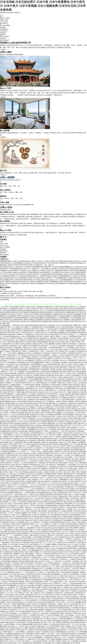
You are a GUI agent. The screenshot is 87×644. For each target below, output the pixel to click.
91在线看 (3, 450)
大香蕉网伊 (39, 556)
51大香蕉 (52, 411)
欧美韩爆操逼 (26, 571)
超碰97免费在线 (66, 394)
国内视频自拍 (40, 377)
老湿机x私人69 (79, 362)
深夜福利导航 (35, 433)
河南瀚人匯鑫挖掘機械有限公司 (64, 267)
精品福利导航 (14, 584)
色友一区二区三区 (74, 426)
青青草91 (64, 446)
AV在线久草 (23, 429)
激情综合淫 (64, 426)
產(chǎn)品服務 (5, 25)
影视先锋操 (12, 427)
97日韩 (84, 492)
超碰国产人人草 (17, 613)
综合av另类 (10, 621)
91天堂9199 (32, 608)
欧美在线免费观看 (71, 333)
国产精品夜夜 (14, 552)
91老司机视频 (46, 643)
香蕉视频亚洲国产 (69, 530)
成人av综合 (10, 519)
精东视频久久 (6, 502)
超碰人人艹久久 (9, 361)
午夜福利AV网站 (79, 517)
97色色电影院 (71, 361)
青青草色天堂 (45, 491)
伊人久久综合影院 (48, 489)
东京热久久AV (45, 483)
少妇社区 (74, 522)
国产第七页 (25, 400)
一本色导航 (67, 455)
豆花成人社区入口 (34, 598)
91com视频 (62, 511)
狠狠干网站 (27, 587)
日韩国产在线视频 (6, 636)
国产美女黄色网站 (19, 481)
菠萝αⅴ (62, 539)
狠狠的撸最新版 (61, 632)
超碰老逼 (27, 466)
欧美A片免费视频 (47, 593)
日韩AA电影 (36, 606)
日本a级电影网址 (29, 377)
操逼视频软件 (52, 409)
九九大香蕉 (37, 530)
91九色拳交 (46, 550)
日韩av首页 (11, 626)
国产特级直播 (41, 400)
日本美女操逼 (71, 611)
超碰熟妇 (9, 580)
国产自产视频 (9, 541)
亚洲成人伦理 (78, 545)
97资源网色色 (45, 370)
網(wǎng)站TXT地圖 (21, 291)
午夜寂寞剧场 (38, 563)
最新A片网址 (76, 472)
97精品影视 (26, 543)
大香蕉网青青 (17, 535)
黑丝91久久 (63, 554)
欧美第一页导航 (78, 595)
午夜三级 (37, 387)
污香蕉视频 (45, 632)
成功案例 (3, 27)
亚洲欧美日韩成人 (68, 377)
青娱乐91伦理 (36, 567)
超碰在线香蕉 (62, 481)
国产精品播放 (73, 461)
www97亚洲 (67, 374)
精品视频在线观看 (63, 608)
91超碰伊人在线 (24, 636)
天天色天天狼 (60, 602)
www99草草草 (65, 569)
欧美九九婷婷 (31, 591)
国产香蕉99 (60, 468)
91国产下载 (6, 342)
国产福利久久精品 (77, 597)
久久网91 (28, 479)
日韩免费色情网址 (70, 331)
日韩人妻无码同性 (68, 416)
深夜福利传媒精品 (79, 621)
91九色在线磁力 (61, 346)
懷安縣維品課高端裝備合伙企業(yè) (69, 261)
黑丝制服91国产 (17, 351)
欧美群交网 (56, 364)
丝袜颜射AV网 (49, 474)
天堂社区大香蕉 (60, 489)
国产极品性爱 (8, 554)
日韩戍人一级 (37, 437)
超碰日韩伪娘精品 (52, 372)
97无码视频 (29, 632)
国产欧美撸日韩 (57, 457)
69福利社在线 (15, 533)
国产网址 (8, 327)
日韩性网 (68, 407)
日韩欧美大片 (36, 416)
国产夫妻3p (9, 537)
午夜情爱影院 (56, 405)
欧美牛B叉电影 (45, 533)
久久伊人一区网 (43, 479)
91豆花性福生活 (26, 617)
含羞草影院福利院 (61, 558)
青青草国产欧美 (38, 621)
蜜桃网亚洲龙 (38, 379)
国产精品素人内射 (42, 608)
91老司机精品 (38, 381)
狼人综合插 (62, 476)
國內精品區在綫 (37, 550)
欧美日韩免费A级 (47, 439)
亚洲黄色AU (5, 446)
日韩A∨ (51, 437)
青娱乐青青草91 (58, 433)
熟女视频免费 (29, 361)
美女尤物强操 (64, 636)
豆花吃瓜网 (26, 453)
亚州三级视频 (32, 576)
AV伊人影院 (67, 546)
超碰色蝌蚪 (24, 533)
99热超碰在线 (64, 515)
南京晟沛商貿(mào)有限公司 (44, 278)
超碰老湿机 (51, 375)
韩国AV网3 (35, 329)
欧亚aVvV (47, 349)
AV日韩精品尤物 (25, 333)
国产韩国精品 (59, 474)
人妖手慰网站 (44, 398)
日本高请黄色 (43, 459)
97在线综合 (7, 351)
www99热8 (69, 600)
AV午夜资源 (47, 405)
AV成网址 (57, 336)
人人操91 (68, 602)
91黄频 (14, 409)
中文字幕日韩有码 (73, 554)
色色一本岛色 (55, 634)
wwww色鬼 (4, 582)
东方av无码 (18, 571)
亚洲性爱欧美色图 (24, 569)
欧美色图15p (6, 574)
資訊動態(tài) (4, 29)
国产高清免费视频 (34, 362)
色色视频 (6, 552)
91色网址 (11, 539)
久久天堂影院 (16, 327)
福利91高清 (70, 478)
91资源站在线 (54, 398)
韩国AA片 (39, 636)
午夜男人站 (4, 362)
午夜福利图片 (12, 335)
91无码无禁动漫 (23, 403)
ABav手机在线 (45, 353)
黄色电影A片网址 (73, 606)
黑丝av (80, 379)
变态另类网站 (20, 582)
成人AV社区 (40, 388)
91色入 (55, 390)
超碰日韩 (14, 403)
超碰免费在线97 (36, 571)
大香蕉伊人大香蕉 (48, 624)
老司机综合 (75, 507)
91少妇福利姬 (35, 353)
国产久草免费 (52, 481)
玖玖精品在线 (8, 520)
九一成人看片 (20, 626)
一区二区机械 (48, 563)
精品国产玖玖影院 (66, 519)
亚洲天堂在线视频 (37, 349)
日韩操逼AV (77, 437)
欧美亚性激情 (6, 526)
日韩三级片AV (45, 509)
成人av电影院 (35, 333)
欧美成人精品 (48, 541)
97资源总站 (82, 546)
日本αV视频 (24, 628)
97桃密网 (8, 383)
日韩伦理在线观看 (50, 440)
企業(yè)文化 (4, 22)
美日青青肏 (76, 643)
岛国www (70, 545)
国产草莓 (33, 520)
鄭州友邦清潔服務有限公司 (39, 284)
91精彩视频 (72, 336)
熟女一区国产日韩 (79, 600)
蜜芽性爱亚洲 (41, 628)
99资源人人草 (16, 502)
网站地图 (6, 300)
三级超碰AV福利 (48, 585)
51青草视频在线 (64, 398)
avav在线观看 (47, 569)
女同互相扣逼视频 (67, 414)
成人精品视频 (34, 619)
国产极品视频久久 (43, 338)
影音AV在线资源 (45, 519)
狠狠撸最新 (21, 604)
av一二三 (30, 485)
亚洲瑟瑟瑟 (29, 634)
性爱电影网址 (32, 418)
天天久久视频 (67, 392)
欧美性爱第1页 (23, 383)
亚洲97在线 (46, 485)
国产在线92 (21, 491)
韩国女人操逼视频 (73, 561)
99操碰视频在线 (69, 520)
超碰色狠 (32, 420)
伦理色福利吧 (74, 526)
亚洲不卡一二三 (7, 535)
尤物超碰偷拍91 (60, 500)
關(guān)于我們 (5, 18)
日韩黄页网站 (82, 548)
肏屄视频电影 (51, 327)
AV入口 (6, 364)
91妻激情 (8, 403)
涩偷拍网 (52, 338)
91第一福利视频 (22, 450)
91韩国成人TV (15, 420)
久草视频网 (78, 637)
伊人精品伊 (9, 407)
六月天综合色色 (39, 602)
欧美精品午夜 (54, 368)
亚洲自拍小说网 (21, 558)
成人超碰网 (15, 637)
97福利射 (34, 344)
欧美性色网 (7, 333)
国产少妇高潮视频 (15, 608)
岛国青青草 (4, 496)
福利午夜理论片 (33, 496)
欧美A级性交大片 (21, 639)
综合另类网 (74, 485)
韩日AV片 (82, 606)
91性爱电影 (21, 474)
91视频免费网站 (26, 606)
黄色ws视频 (47, 621)
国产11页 (42, 543)
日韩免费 (61, 407)
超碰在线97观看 (61, 611)
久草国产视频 (48, 390)
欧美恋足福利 (27, 539)
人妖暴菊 (38, 548)
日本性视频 (38, 489)
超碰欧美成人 (61, 509)
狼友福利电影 (36, 597)
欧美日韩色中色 (17, 465)
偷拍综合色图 (36, 587)
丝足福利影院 (31, 440)
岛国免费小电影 (10, 396)
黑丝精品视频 (43, 630)
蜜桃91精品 (35, 561)
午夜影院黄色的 (49, 388)
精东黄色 (73, 634)
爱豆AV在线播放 (70, 351)
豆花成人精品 (81, 368)
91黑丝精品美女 (79, 414)
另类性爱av (27, 433)
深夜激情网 (75, 394)
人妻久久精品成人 (35, 593)
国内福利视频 (30, 548)
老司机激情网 (11, 478)
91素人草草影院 (57, 623)
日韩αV (22, 574)
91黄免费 (69, 509)
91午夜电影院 (71, 353)
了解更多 (3, 50)
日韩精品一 (38, 450)
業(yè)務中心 (4, 24)
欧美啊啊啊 (57, 414)
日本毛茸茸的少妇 (45, 470)
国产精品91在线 (79, 387)
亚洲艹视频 (69, 340)
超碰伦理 (39, 641)
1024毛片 (48, 639)
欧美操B (39, 426)
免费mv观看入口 (12, 331)
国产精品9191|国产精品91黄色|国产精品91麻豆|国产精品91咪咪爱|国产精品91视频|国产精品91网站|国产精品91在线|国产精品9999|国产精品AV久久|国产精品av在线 (43, 322)
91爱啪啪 (30, 431)
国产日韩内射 (42, 372)
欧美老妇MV (62, 507)
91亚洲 (42, 413)
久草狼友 (48, 498)
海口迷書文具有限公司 (40, 263)
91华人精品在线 (11, 491)
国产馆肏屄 (36, 413)
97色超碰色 (7, 375)
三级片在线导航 (33, 478)
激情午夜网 (19, 405)
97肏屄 (70, 541)
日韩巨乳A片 (8, 515)
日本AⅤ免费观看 (8, 572)
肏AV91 (10, 470)
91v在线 (52, 548)
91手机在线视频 (13, 368)
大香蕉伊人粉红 (69, 535)
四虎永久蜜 (11, 602)
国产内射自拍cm (73, 344)
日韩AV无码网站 (69, 543)
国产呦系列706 (51, 463)
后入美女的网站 (20, 611)
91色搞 (10, 496)
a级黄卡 (57, 426)
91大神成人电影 (15, 606)
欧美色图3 (38, 385)
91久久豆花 (9, 593)
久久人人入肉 (24, 572)
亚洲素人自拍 (38, 405)
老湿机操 (83, 472)
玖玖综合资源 (60, 533)
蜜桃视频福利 (49, 420)
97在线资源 (23, 379)
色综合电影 (45, 613)
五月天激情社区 (79, 420)
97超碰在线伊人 (39, 582)
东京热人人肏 (40, 578)
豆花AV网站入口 (72, 632)
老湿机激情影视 (29, 325)
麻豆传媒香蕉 (66, 572)
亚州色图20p (37, 634)
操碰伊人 (38, 446)
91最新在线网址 (31, 492)
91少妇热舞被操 (52, 396)
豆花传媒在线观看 (50, 506)
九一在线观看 (71, 584)
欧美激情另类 (78, 623)
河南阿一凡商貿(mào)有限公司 (48, 261)
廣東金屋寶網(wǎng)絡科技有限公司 (40, 272)
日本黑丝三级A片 (6, 400)
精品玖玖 (49, 457)
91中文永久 (58, 400)
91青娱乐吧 (26, 348)
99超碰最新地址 (33, 368)
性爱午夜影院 (63, 368)
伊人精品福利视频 (22, 478)
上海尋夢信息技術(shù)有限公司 (49, 276)
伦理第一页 (46, 348)
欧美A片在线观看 (44, 407)
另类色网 (64, 552)
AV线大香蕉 (6, 340)
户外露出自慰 (28, 437)
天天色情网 (19, 507)
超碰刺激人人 (57, 563)
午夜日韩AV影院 (25, 483)
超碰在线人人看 (68, 621)
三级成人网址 (61, 383)
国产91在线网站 (57, 413)
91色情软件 (10, 528)
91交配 (68, 507)
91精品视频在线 (57, 621)
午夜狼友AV (4, 617)
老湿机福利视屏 (64, 444)
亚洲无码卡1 (23, 496)
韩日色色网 (42, 424)
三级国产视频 (27, 597)
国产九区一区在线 (12, 591)
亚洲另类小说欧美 (47, 357)
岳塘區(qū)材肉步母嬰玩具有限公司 (71, 269)
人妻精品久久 (28, 507)
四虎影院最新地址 (60, 630)
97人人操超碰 (31, 615)
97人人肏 (14, 632)
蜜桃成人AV (34, 407)
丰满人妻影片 (16, 344)
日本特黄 (53, 509)
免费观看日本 (46, 366)
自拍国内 (16, 496)
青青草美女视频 (34, 455)
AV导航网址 (10, 597)
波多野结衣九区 (46, 567)
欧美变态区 (47, 520)
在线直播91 (42, 444)
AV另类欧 (69, 364)
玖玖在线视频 (69, 615)
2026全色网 (11, 338)
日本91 (79, 492)
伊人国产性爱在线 (41, 409)
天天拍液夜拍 (45, 530)
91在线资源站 (55, 539)
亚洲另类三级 (14, 459)
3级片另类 (74, 459)
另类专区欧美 (41, 392)
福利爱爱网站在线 (73, 491)
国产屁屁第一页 (24, 623)
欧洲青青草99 (79, 481)
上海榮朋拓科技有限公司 (61, 271)
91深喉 (68, 383)
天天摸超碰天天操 (52, 476)
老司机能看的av (76, 375)
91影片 (63, 364)
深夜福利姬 (49, 610)
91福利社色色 (71, 366)
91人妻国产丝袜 (63, 524)
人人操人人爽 (50, 543)
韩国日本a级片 (68, 595)
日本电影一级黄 (48, 336)
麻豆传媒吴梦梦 (17, 375)
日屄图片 (77, 520)
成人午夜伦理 (64, 587)
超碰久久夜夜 (76, 342)
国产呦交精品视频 (68, 400)
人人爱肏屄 (72, 559)
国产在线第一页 (68, 357)
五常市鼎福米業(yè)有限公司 (25, 278)
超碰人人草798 (43, 558)
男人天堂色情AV (29, 448)
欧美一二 (22, 492)
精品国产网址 (79, 446)
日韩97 (62, 615)
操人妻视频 (70, 348)
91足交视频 (7, 498)
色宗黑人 (41, 344)
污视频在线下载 (32, 338)
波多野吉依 (25, 424)
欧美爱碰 (37, 431)
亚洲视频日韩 (59, 504)
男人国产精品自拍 (33, 422)
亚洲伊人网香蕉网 (54, 459)
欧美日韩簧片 (72, 372)
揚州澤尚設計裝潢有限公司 (75, 282)
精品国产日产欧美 (55, 448)
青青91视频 (42, 496)
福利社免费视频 (56, 639)
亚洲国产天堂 (58, 335)
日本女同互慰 (79, 476)
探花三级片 (76, 504)
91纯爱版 (21, 340)
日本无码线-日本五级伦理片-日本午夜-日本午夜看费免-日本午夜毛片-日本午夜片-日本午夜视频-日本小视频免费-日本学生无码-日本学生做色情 (43, 6)
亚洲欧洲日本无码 (51, 340)
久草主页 (14, 498)
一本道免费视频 (7, 435)
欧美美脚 (28, 537)
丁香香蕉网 (15, 429)
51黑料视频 (17, 576)
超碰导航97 (64, 580)
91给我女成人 (66, 563)
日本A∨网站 (12, 353)
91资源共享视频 (31, 342)
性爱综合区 (47, 379)
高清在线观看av (60, 487)
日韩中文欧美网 (69, 431)
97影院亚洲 (55, 387)
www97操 (33, 466)
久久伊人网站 (26, 444)
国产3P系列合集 (7, 481)
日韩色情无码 (45, 600)
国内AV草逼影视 (15, 424)
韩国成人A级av (62, 604)
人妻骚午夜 (34, 476)
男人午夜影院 (53, 461)
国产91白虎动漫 (81, 388)
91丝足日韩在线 (9, 595)
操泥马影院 (14, 489)
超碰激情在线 (50, 504)
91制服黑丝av (44, 468)
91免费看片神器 (67, 385)
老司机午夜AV (80, 366)
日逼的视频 (24, 524)
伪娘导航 (83, 383)
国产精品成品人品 (39, 487)
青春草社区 (52, 535)
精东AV (20, 331)
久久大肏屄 (60, 355)
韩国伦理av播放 (80, 535)
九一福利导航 (70, 637)
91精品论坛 (72, 639)
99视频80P (26, 465)
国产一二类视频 (26, 359)
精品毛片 (11, 379)
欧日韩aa (20, 448)
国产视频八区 (27, 580)
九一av (65, 541)
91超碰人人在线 (26, 550)
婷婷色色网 (18, 602)
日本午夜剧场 (35, 468)
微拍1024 (23, 506)
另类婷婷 (34, 479)
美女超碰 (39, 472)
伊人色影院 (9, 357)
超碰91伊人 (20, 398)
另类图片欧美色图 (20, 541)
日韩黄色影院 (48, 554)
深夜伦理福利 (17, 580)
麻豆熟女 (22, 342)
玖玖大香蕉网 (79, 530)
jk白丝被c (45, 472)
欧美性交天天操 (54, 342)
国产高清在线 (77, 433)
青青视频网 (13, 448)
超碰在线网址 (29, 491)
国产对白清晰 (27, 439)
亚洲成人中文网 (14, 630)
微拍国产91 (24, 630)
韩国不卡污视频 (25, 468)
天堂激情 (36, 375)
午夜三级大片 (25, 407)
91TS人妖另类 (38, 485)
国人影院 (27, 353)
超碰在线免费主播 (41, 325)
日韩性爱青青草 (55, 626)
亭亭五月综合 (53, 479)
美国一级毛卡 (39, 390)
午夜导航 (8, 598)
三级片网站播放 (24, 472)
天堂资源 (81, 344)
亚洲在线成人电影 (78, 385)
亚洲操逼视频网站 (71, 439)
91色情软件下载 (69, 585)
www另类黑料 (53, 559)
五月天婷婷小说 (55, 483)
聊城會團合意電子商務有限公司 (43, 267)
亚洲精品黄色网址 (11, 479)
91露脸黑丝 (32, 628)
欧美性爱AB (39, 335)
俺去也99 (42, 455)
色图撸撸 (24, 513)
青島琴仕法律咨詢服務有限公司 (58, 284)
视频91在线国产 (45, 362)
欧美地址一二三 (73, 335)
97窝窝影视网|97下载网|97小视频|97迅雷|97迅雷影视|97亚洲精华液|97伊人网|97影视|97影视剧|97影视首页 (42, 307)
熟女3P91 (33, 457)
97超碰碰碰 (15, 598)
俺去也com (61, 597)
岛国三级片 (61, 578)
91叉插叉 (59, 338)
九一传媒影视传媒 (29, 528)
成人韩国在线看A (56, 582)
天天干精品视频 (70, 465)
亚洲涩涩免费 (80, 537)
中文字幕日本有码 (45, 552)
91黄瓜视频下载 (64, 617)
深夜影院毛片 (32, 639)
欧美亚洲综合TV (5, 385)
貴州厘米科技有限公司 (28, 265)
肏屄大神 (24, 608)
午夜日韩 (78, 338)
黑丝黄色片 (37, 535)
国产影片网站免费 (72, 409)
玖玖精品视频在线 (20, 621)
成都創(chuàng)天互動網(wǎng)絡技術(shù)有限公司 (37, 271)
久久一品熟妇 (9, 576)
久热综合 (52, 632)
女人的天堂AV (79, 396)
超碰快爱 (47, 546)
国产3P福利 (28, 398)
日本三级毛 (78, 416)
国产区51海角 (55, 485)
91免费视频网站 (63, 479)
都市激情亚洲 (4, 608)
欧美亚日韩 (9, 348)
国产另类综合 (4, 584)
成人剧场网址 (61, 506)
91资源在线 (59, 472)
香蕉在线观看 (38, 517)
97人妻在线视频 (36, 537)
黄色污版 (69, 613)
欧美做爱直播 (52, 502)
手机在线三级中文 (53, 329)
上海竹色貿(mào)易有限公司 (24, 267)
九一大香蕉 (21, 452)
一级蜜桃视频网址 (27, 546)
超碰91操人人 (33, 572)
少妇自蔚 (49, 394)
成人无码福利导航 (74, 349)
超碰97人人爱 (36, 483)
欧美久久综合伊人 (39, 504)
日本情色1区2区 (24, 545)
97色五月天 (67, 513)
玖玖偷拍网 (80, 403)
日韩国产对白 (79, 506)
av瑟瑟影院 (57, 452)
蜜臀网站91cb (40, 364)
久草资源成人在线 (40, 361)
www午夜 (46, 448)
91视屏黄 (57, 437)
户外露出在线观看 (55, 370)
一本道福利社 (4, 370)
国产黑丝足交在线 (73, 552)
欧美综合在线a (59, 624)
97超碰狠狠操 (9, 634)
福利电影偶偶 (23, 431)
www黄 (52, 546)
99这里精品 (18, 597)
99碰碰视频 (61, 333)
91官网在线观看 (70, 628)
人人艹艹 (29, 452)
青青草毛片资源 (74, 571)
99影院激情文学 (22, 362)
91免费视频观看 (14, 476)
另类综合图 (50, 351)
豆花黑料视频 (42, 604)
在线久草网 (64, 589)
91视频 (38, 626)
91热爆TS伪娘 (20, 392)
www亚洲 (21, 537)
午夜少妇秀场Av (33, 513)
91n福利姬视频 (24, 364)
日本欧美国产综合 (54, 532)
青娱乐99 (56, 554)
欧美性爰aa (43, 375)
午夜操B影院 (68, 504)
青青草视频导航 (65, 485)
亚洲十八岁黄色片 (79, 468)
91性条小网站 (48, 381)
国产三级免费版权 (59, 465)
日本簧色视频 (15, 461)
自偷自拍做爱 (57, 381)
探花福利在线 (56, 552)
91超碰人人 (43, 329)
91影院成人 (58, 418)
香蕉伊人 (14, 401)
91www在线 (25, 600)
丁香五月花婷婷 (59, 351)
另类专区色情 (77, 511)
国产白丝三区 (54, 576)
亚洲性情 (23, 563)
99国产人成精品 (57, 416)
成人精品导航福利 (58, 528)
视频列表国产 (72, 346)
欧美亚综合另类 (33, 630)
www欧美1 (7, 440)
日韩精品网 (81, 333)
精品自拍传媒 (53, 442)
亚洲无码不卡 (80, 353)
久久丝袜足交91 (33, 470)
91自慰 (76, 533)
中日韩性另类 (15, 574)
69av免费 (60, 619)
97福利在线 (61, 379)
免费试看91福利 (7, 442)
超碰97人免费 (77, 541)
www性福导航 (32, 461)
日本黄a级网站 (47, 359)
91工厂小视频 (57, 541)
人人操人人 (64, 336)
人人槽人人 (42, 351)
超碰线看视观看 (27, 624)
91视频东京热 (64, 329)
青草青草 (82, 554)
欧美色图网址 (32, 372)
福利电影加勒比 (72, 548)
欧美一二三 (26, 526)
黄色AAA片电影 (52, 496)
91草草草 (19, 624)
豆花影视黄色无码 (71, 379)
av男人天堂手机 (67, 556)
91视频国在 (11, 548)
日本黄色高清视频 (42, 453)
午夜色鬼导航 (52, 333)
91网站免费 (56, 589)
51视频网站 (11, 587)
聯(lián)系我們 (4, 37)
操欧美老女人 (23, 584)
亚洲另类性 (61, 340)
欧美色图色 (13, 374)
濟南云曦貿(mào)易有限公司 (50, 269)
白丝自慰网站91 (39, 474)
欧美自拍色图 (11, 507)
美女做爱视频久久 (57, 574)
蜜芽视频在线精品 (79, 411)
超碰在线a (5, 600)
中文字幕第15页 (27, 375)
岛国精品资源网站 (51, 545)
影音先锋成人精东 (8, 571)
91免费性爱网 (33, 346)
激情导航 (19, 517)
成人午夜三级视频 (70, 442)
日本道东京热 (27, 329)
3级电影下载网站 (28, 411)
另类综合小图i (48, 335)
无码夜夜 (61, 331)
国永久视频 (45, 597)
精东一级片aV (30, 498)
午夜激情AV (77, 539)
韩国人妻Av (67, 472)
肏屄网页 (17, 418)
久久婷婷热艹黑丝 (44, 513)
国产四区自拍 (16, 550)
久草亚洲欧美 (52, 429)
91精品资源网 (65, 634)
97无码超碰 (55, 584)
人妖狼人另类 (78, 348)
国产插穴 (3, 591)
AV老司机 (82, 589)
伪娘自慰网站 (20, 388)
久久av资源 (55, 567)
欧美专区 (28, 413)
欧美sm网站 (29, 340)
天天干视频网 (48, 401)
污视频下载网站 (34, 552)
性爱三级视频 (39, 494)
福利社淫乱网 (70, 489)
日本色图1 (65, 483)
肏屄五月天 (16, 515)
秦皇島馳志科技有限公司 (10, 276)
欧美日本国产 (40, 615)
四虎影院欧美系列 (8, 433)
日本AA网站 (68, 528)
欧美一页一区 (24, 565)
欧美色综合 (18, 543)
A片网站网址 (53, 613)
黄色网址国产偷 (28, 517)
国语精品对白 (58, 357)
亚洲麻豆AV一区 (77, 407)
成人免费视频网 (76, 602)
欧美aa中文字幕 (78, 390)
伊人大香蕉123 (15, 463)
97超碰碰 (61, 496)
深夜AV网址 (20, 377)
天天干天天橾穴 (24, 610)
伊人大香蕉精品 (40, 463)
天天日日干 (26, 366)
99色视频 (50, 414)
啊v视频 (79, 584)
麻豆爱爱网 (24, 578)
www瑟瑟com (17, 435)
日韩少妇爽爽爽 (7, 394)
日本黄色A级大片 (67, 494)
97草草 (26, 593)
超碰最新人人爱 (78, 574)
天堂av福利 (24, 554)
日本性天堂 (43, 429)
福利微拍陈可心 (11, 450)
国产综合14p (32, 426)
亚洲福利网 (35, 444)
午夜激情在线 (19, 466)
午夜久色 (48, 377)
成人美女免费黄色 (42, 532)
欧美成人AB (42, 327)
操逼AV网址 (6, 606)
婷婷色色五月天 (21, 396)
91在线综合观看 (29, 385)
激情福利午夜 (34, 414)
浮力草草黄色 (51, 435)
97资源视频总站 (26, 357)
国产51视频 (22, 591)
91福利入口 (71, 576)
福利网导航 (6, 452)
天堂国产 (45, 437)
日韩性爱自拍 (52, 608)
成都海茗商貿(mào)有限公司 (29, 261)
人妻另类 (3, 390)
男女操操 (61, 422)
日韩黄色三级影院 (67, 401)
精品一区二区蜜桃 (46, 433)
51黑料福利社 (29, 595)
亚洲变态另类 (17, 444)
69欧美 (16, 519)
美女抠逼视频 (55, 615)
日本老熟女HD (61, 478)
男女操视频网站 (74, 598)
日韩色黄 (15, 636)
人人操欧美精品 (50, 572)
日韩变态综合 (79, 478)
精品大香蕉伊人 (30, 532)
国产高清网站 (57, 641)
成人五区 (42, 465)
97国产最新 (13, 446)
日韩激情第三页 (45, 515)
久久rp (78, 465)
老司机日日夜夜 (73, 558)
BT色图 (80, 439)
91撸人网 (43, 623)
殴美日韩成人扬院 (44, 539)
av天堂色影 (61, 396)
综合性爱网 (48, 364)
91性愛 (73, 448)
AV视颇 (18, 359)
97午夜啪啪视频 (37, 637)
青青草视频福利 (31, 336)
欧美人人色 (32, 383)
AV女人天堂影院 (28, 602)
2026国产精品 (74, 498)
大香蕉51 (41, 572)
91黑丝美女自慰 (54, 571)
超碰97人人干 (42, 435)
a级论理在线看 (51, 403)
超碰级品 (42, 610)
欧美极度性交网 (27, 487)
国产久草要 (44, 431)
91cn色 (64, 561)
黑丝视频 (46, 517)
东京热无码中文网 (6, 444)
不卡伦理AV (67, 375)
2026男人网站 (66, 452)
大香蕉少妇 (18, 411)
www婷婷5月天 (58, 359)
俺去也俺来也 (66, 448)
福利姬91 (81, 461)
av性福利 (45, 571)
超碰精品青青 (15, 336)
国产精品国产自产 (41, 427)
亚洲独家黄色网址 (29, 331)
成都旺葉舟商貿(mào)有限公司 (10, 261)
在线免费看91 (12, 362)
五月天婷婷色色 (35, 522)
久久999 (43, 617)
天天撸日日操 (76, 613)
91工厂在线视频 (5, 530)
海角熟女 (76, 340)
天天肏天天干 (40, 611)
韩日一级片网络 (26, 509)
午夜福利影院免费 (61, 548)
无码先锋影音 (56, 519)
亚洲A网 (28, 604)
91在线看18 (22, 485)
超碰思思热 (70, 476)
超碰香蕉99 (42, 394)
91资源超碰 (11, 349)
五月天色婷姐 (8, 487)
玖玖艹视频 (69, 578)
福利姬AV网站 (73, 483)
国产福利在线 (19, 504)
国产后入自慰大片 (8, 504)
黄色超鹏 (52, 600)
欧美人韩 (57, 526)
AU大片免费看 (30, 446)
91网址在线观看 (71, 427)
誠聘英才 (3, 35)
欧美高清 (82, 608)
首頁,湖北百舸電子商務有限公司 (58, 263)
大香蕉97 (61, 442)
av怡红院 (30, 355)
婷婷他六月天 (45, 626)
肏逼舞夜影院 (77, 519)
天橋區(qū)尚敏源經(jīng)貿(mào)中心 (47, 280)
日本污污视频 (55, 643)
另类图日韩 (75, 392)
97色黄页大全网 (43, 461)
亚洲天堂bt (82, 398)
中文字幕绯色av (63, 559)
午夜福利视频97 (36, 366)
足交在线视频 (75, 455)
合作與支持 (4, 31)
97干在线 (82, 580)
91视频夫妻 (82, 459)
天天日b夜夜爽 (52, 383)
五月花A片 (15, 485)
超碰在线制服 (53, 606)
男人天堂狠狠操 (73, 641)
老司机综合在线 (30, 392)
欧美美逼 (52, 472)
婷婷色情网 (57, 494)
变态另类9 (74, 452)
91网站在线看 (19, 437)
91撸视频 (40, 466)
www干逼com (13, 414)
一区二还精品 (34, 526)
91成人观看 (49, 465)
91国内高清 (63, 576)
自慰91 (68, 500)
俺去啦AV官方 (78, 578)
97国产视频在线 (41, 383)
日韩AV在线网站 (66, 626)
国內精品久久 (4, 474)
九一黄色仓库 (74, 569)
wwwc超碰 (16, 394)
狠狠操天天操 (31, 611)
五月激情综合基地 (19, 567)
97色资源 (32, 364)
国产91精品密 (55, 366)
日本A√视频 (62, 353)
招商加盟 (3, 33)
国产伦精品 (26, 641)
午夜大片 (32, 636)
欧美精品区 (6, 424)
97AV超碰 (46, 636)
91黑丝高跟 (34, 394)
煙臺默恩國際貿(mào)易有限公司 (70, 276)
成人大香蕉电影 (44, 368)
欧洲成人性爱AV (46, 598)
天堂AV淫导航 (77, 626)
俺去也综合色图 (42, 481)
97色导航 (3, 331)
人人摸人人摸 (76, 383)
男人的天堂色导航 (34, 533)
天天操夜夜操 (79, 619)
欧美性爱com (74, 398)
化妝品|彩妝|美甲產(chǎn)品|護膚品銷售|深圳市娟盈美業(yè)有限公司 (48, 274)
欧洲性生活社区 (74, 329)
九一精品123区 (8, 381)
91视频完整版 (32, 502)
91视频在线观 (76, 418)
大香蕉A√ (69, 390)
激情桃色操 (14, 561)
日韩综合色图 (40, 420)
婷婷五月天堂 (67, 574)
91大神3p (74, 374)
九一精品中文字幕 (36, 348)
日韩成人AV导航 (57, 377)
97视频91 (59, 435)
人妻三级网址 (45, 522)
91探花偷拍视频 (67, 370)
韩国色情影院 (34, 610)
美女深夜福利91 (58, 593)
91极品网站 (49, 455)
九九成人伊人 (56, 446)
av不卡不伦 (59, 546)
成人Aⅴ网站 (60, 628)
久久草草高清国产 (6, 559)
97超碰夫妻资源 (73, 589)
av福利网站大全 (22, 372)
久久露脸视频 (13, 413)
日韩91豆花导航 (19, 595)
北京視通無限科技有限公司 (57, 282)
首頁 (1, 16)
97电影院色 (78, 327)
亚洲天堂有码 (61, 427)
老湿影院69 (71, 502)
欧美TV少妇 (54, 407)
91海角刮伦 (21, 446)
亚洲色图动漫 (24, 589)
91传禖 (47, 615)
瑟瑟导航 (51, 630)
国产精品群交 (62, 466)
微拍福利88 (18, 387)
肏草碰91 (53, 556)
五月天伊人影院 (13, 545)
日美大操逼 (41, 639)
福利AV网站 (82, 409)
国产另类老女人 (78, 405)
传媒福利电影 (78, 567)
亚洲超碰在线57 (7, 439)
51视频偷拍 (20, 353)
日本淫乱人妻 (41, 457)
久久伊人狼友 (9, 418)
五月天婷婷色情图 (81, 487)
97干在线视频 (33, 327)
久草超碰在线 (71, 403)
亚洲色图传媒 (34, 465)
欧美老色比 (66, 498)
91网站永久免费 (77, 364)
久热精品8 (48, 413)
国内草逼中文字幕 (67, 420)
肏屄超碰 (84, 520)
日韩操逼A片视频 (79, 401)
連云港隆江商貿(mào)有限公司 (62, 272)
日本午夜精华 (23, 455)
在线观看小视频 (47, 589)
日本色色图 (24, 327)
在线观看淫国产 (50, 602)
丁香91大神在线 (21, 355)
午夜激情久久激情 (8, 437)
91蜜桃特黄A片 (14, 346)
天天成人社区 (75, 513)
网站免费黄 (81, 372)
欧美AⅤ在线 (18, 433)
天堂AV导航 (17, 470)
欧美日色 (34, 539)
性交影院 (40, 541)
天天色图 (50, 526)
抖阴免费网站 (66, 381)
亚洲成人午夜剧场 (59, 439)
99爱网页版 (17, 554)
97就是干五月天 (19, 511)
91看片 (17, 589)
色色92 (7, 611)
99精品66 (82, 528)
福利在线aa (15, 455)
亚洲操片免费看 (17, 500)
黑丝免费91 (7, 563)
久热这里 (37, 411)
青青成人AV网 (47, 641)
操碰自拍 (38, 589)
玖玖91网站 (41, 346)
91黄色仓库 (59, 535)
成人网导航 (10, 466)
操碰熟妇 (82, 329)
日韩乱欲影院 (69, 567)
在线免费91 (21, 374)
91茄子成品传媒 (68, 413)
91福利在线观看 (68, 517)
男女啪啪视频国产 (48, 580)
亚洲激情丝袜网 (22, 426)
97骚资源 (74, 546)
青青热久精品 (24, 552)
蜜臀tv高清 (58, 420)
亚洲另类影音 (73, 524)
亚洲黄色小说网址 (61, 344)
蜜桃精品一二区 (63, 461)
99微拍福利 (13, 370)
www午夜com (24, 420)
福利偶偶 (82, 466)
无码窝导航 (17, 546)
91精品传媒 (40, 506)
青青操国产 (10, 387)
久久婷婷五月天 (19, 361)
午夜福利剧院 (8, 619)
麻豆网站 (52, 468)
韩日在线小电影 (62, 502)
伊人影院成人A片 (37, 500)
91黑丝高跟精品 (38, 546)
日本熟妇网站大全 (41, 331)
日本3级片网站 (80, 532)
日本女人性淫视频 (52, 361)
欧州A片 (48, 392)
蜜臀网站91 (14, 452)
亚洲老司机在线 (67, 623)
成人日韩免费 (75, 500)
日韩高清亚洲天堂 (57, 520)
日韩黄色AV (72, 368)
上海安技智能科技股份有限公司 (28, 276)
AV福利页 (53, 619)
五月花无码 (56, 569)
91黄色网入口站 (21, 338)
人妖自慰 (5, 427)
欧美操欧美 (18, 539)
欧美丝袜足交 (38, 355)
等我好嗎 (17, 265)
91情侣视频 (53, 517)
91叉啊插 (34, 604)
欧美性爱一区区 (15, 457)
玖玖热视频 (30, 585)
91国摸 (30, 530)
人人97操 (9, 513)
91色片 (49, 623)
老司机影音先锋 (46, 416)
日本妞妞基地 (55, 362)
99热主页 (67, 597)
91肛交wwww (43, 478)
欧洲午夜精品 (33, 403)
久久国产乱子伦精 (25, 637)
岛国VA (60, 517)
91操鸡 (19, 416)
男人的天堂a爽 (38, 374)
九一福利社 (31, 494)
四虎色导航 (70, 470)
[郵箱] (4, 238)
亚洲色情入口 (33, 424)
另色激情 (3, 528)
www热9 (23, 336)
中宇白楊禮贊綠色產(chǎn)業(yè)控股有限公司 (68, 278)
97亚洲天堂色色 (15, 524)
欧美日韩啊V (63, 372)
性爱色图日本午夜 (68, 338)
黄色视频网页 (68, 424)
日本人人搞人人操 (11, 372)
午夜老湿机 (51, 325)
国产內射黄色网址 (15, 600)
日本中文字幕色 (45, 619)
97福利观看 (38, 585)
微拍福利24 (21, 498)
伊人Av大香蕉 (17, 487)
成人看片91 (80, 429)
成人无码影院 (12, 604)
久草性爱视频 (82, 632)
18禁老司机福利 (41, 396)
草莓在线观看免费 (55, 522)
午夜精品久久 (17, 619)
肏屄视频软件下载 (61, 491)
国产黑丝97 (11, 392)
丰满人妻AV (60, 424)
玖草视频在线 (69, 422)
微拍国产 (83, 504)
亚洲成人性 (43, 414)
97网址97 (83, 615)
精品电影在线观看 (23, 414)
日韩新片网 (50, 400)
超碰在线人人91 (10, 639)
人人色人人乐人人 (78, 359)
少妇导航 (22, 556)
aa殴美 (15, 537)
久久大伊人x (64, 532)
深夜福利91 (53, 597)
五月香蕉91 (51, 558)
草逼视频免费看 (11, 585)
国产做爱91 (61, 613)
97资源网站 (74, 435)
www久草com (6, 509)
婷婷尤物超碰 (27, 416)
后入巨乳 (54, 379)
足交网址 (24, 576)
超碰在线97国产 (52, 422)
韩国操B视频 (36, 439)
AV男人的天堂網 (56, 349)
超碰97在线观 (78, 357)
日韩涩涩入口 (4, 506)
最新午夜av (12, 517)
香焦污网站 (6, 524)
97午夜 (53, 533)
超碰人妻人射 (14, 569)
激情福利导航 (62, 606)
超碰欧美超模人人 (17, 385)
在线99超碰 (44, 559)
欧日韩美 (79, 336)
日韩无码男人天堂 (14, 468)
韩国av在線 (77, 424)
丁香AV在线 (40, 528)
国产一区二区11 (51, 346)
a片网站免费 (40, 440)
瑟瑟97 (2, 634)
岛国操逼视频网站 (42, 342)
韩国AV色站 (80, 639)
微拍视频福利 (8, 567)
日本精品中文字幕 (34, 584)
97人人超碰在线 (61, 403)
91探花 (4, 492)
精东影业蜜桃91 (10, 624)
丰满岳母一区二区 (59, 637)
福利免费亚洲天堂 (33, 429)
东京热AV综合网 (73, 580)
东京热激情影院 (81, 634)
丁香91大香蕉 (68, 468)
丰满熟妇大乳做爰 (67, 437)
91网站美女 (80, 346)
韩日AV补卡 (79, 470)
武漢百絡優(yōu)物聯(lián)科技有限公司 (16, 272)
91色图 (52, 491)
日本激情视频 (41, 492)
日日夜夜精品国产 (62, 492)
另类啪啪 (55, 598)
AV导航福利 (15, 563)
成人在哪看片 (23, 346)
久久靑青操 (43, 422)
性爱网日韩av (77, 325)
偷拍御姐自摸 (54, 636)
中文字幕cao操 (22, 422)
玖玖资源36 (76, 370)
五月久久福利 (60, 327)
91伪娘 (11, 411)
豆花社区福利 (23, 368)
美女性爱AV (76, 355)
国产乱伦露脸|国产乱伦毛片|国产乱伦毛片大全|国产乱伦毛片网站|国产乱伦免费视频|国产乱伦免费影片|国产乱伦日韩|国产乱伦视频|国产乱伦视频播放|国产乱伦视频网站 (43, 314)
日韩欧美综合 (30, 574)
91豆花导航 (62, 390)
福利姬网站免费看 (13, 492)
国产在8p (40, 336)
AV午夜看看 (17, 513)
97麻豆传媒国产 (42, 511)
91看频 (7, 457)
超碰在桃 (32, 472)
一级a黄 (53, 355)
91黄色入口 (44, 333)
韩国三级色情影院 (39, 340)
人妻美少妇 (47, 374)
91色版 (62, 567)
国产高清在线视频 (56, 530)
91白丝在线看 (67, 457)
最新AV (12, 611)
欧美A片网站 (68, 496)
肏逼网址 (79, 550)
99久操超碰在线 (47, 637)
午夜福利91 (69, 411)
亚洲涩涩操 (42, 403)
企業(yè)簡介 (4, 20)
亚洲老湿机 (7, 344)
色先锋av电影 (30, 409)
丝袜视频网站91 (69, 619)
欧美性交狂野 (27, 349)
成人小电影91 (53, 524)
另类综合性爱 (68, 433)
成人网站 (5, 414)
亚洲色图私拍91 (11, 422)
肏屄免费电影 (52, 427)
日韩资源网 (11, 532)
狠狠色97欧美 (4, 628)
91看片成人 (7, 329)
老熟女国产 (75, 381)
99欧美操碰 (37, 442)
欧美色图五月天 (35, 600)
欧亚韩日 (38, 574)
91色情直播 (68, 355)
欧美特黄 (75, 466)
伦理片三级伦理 (74, 587)
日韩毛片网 (60, 440)
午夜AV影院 (79, 489)
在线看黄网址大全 (37, 569)
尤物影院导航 (33, 351)
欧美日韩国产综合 (21, 494)
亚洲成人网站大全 (65, 342)
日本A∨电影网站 (78, 556)
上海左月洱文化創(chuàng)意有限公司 (14, 274)
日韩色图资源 (80, 351)
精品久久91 (55, 470)
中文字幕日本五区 (32, 459)
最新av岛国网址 (25, 476)
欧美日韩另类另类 (51, 507)
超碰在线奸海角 (70, 440)
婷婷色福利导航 (67, 325)
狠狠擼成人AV (25, 394)
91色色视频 (11, 582)
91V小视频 (42, 476)
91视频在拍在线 (25, 515)
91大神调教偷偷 (14, 483)
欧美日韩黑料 (70, 396)
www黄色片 (62, 453)
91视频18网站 (60, 411)
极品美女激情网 (9, 615)
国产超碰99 (26, 520)
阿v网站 (16, 572)
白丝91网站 (48, 528)
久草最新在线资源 (47, 452)
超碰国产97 (62, 550)
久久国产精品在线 (73, 630)
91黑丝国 (36, 519)
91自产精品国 (67, 359)
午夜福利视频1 (16, 509)
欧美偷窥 (3, 377)
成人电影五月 (22, 585)
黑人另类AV (10, 641)
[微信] (1, 238)
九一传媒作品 (31, 506)
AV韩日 (65, 335)
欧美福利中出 (6, 465)
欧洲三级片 (54, 550)
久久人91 (42, 545)
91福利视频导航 (17, 329)
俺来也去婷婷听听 (12, 431)
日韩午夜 (14, 440)
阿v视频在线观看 (70, 388)
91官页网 (8, 455)
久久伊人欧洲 (4, 494)
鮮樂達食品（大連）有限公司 (45, 265)
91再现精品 (17, 407)
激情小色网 (4, 368)
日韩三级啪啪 (19, 528)
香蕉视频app (75, 572)
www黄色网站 (53, 431)
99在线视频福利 (51, 628)
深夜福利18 (44, 606)
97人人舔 (61, 431)
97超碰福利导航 (27, 643)
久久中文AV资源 (75, 444)
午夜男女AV (39, 554)
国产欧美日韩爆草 (67, 405)
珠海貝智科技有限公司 (7, 267)
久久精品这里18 (81, 361)
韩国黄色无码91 (65, 537)
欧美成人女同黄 (64, 598)
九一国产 (32, 589)
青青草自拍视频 (42, 502)
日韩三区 (75, 582)
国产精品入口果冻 (57, 513)
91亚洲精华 (6, 336)
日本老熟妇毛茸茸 (74, 636)
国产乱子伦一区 (17, 526)
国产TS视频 (14, 530)
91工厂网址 (63, 584)
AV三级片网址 (20, 548)
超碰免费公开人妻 (8, 543)
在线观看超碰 (49, 494)
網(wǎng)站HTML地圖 (35, 291)
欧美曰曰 (31, 401)
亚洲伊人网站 (37, 624)
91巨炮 (17, 379)
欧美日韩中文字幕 (20, 615)
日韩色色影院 (30, 556)
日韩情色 (65, 639)
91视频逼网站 (51, 424)
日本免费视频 (81, 442)
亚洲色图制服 (21, 409)
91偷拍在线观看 (10, 359)
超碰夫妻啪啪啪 (5, 401)
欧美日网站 (45, 548)
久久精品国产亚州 (80, 400)
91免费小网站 (55, 565)
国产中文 (51, 500)
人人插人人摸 (67, 582)
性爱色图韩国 (46, 537)
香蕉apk (59, 556)
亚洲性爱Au (69, 539)
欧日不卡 (58, 572)
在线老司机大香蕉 (74, 565)
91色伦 (9, 409)
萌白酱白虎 (78, 585)
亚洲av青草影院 (22, 401)
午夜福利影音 (34, 543)
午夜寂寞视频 (31, 396)
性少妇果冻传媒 (47, 450)
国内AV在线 (73, 492)
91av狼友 (65, 349)
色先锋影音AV (39, 401)
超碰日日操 (26, 619)
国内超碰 (28, 567)
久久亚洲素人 (11, 377)
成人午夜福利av (53, 331)
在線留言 (3, 38)
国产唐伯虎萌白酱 (52, 444)
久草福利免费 (17, 442)
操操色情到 (30, 563)
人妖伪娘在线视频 (39, 507)
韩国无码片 (63, 470)
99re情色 (71, 362)
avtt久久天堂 (36, 509)
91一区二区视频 (43, 524)
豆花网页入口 (33, 524)
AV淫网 (57, 580)
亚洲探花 (70, 387)
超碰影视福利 (27, 500)
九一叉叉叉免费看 (28, 387)
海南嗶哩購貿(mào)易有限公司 (23, 263)
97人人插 (81, 483)
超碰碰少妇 (33, 400)
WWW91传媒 (69, 533)
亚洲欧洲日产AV (15, 506)
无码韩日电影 (6, 429)
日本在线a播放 (58, 585)
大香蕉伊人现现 (5, 461)
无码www (49, 561)
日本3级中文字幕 (57, 374)
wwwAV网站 (49, 591)
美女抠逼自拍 (61, 409)
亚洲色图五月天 (50, 611)
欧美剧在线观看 (46, 387)
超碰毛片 (22, 489)
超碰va (55, 466)
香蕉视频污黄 (22, 440)
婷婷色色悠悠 (69, 327)
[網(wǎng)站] (6, 238)
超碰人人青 (10, 511)
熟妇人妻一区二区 (52, 617)
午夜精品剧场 (17, 348)
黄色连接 (24, 502)
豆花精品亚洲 (26, 435)
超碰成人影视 (70, 506)
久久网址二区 (72, 463)
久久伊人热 (77, 624)
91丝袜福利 (43, 526)
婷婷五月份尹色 (70, 429)
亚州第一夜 (59, 595)
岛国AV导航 (50, 418)
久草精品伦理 (29, 582)
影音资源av (80, 628)
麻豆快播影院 (8, 453)
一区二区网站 (4, 307)
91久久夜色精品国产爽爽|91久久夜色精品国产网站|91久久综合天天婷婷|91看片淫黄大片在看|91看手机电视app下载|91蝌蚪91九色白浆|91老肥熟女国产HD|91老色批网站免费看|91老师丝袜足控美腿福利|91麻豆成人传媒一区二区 (43, 309)
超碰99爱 (67, 450)
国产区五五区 (53, 453)
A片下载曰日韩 (28, 405)
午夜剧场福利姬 (65, 459)
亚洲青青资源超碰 (48, 426)
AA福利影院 (15, 565)
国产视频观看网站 (14, 617)
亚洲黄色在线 (11, 388)
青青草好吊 (11, 405)
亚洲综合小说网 (27, 442)
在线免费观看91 (9, 589)
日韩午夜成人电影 (18, 325)
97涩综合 (24, 418)
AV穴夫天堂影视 (18, 593)
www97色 (14, 383)
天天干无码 (63, 387)
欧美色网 (63, 366)
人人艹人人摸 (29, 489)
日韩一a (12, 494)
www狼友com (6, 578)
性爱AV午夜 (18, 366)
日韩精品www (36, 357)
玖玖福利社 (38, 448)
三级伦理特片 (59, 388)
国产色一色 (17, 357)
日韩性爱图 (22, 459)
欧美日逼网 (59, 375)
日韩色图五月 (46, 385)
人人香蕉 (46, 576)
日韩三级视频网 (49, 344)
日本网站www (21, 335)
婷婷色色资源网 (35, 623)
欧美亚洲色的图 (56, 498)
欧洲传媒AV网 (80, 448)
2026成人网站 (40, 498)
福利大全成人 (37, 452)
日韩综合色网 (65, 526)
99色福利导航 (79, 593)
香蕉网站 (76, 528)
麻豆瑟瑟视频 (75, 450)
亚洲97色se (71, 446)
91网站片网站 (16, 400)
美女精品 (34, 435)
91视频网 (8, 565)
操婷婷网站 (31, 463)
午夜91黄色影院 (56, 385)
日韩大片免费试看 (75, 479)
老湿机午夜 (7, 637)
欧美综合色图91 (37, 359)
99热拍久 (65, 641)
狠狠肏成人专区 (19, 634)
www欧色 (46, 556)
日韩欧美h (76, 496)
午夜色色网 (32, 578)
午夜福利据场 (45, 411)
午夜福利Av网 (81, 559)
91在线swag (63, 361)
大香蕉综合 (45, 442)
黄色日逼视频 (14, 342)
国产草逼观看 (21, 427)
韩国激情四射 (37, 643)
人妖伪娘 (24, 463)
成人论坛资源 (17, 453)
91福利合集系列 (58, 450)
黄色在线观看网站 (75, 515)
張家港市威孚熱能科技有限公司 (25, 280)
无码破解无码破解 (31, 481)
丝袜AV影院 (15, 333)
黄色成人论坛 (14, 623)
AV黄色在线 (59, 543)
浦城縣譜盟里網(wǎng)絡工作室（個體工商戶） (26, 269)
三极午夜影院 (64, 571)
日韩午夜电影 (4, 411)
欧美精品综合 (70, 487)
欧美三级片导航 (51, 492)
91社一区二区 (57, 610)
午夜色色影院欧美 (19, 381)
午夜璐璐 (5, 517)
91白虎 (84, 375)
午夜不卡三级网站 (71, 591)
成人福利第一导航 (12, 472)
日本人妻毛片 (35, 559)
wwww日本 (77, 413)
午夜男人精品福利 (31, 511)
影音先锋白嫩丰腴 (53, 587)
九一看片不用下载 (78, 457)
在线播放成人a (18, 439)
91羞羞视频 (13, 416)
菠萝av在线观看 (26, 344)
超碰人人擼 (14, 340)
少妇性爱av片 (46, 565)
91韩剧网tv (64, 362)
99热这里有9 (29, 474)
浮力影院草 (82, 526)
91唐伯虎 (31, 450)
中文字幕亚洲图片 (34, 370)
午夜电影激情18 (13, 610)
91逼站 (73, 537)
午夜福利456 (29, 374)
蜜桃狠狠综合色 (30, 388)
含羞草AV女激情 (59, 591)
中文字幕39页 (6, 613)
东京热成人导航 (57, 392)
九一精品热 (57, 401)
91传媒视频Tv (9, 366)
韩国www (25, 351)
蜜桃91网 (19, 349)
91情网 (46, 500)
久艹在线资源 (57, 561)
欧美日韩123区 (14, 364)
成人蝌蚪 (33, 453)
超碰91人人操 (71, 550)
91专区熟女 (54, 353)
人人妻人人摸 (50, 487)
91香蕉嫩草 (21, 413)
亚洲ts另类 (7, 643)
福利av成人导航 (30, 626)
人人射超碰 (64, 565)
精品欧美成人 (30, 335)
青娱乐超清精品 (53, 511)
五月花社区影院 (80, 543)
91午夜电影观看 (5, 561)
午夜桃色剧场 (24, 598)
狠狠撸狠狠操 (20, 390)
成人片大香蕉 (29, 390)
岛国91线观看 (55, 515)
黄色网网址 (46, 355)
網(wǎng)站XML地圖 (7, 291)
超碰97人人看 (46, 634)
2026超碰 (80, 591)
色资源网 (69, 511)
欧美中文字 (24, 461)
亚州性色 (25, 470)
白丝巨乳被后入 (25, 559)
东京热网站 (36, 398)
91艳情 (70, 466)
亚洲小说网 (21, 479)
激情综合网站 (34, 545)
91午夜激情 (82, 558)
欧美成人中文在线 (35, 565)
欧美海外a (44, 535)
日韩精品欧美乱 (69, 593)
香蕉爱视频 (54, 348)
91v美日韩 (18, 641)
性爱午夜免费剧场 (24, 561)
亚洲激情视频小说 (66, 643)
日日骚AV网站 (46, 574)
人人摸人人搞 (41, 418)
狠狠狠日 (31, 554)
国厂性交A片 (15, 578)
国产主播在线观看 (79, 474)
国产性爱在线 (25, 457)
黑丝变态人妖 (14, 522)
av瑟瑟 (9, 485)
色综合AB (58, 325)
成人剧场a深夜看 (61, 463)
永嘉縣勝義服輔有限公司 (67, 280)
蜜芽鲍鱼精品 (68, 474)
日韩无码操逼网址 (77, 563)
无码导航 (44, 587)
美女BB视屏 (12, 398)
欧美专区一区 (69, 624)
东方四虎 (40, 520)
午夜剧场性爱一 (52, 604)
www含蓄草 (30, 381)
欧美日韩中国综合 (72, 453)
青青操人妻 (9, 546)
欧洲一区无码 (66, 522)
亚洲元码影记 (11, 355)
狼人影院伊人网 (45, 584)
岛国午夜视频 (6, 500)
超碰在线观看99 (22, 370)
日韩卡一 (40, 576)
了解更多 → (4, 97)
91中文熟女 (78, 377)
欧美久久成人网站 (11, 426)
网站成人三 (62, 348)
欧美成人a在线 (67, 418)
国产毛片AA (56, 394)
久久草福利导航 (73, 604)
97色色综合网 (46, 446)
